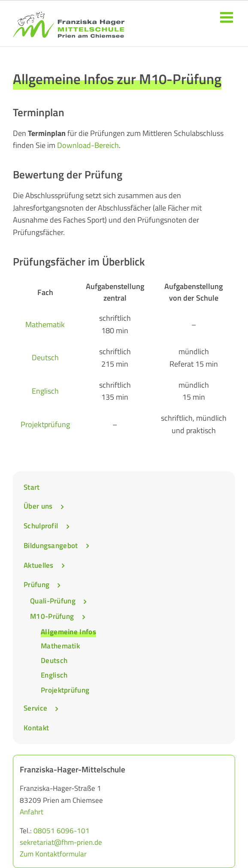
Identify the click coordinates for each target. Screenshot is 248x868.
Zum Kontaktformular (53, 854)
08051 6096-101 (62, 831)
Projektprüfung (45, 424)
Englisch (45, 391)
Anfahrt (32, 812)
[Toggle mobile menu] (228, 17)
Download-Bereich (88, 145)
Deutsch (45, 357)
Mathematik (45, 324)
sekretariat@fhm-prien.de (61, 842)
